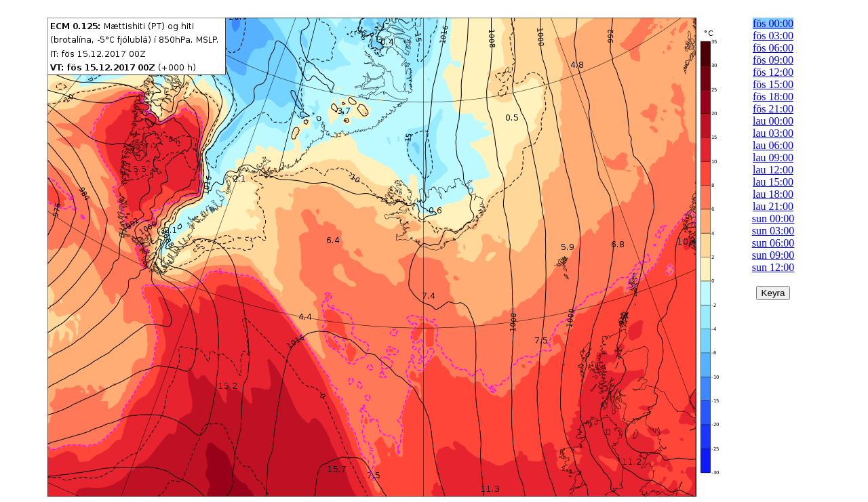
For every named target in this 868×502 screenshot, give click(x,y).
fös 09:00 (773, 60)
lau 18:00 (773, 194)
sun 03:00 (773, 231)
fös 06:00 (773, 48)
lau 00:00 (773, 121)
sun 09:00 (773, 255)
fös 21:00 (773, 109)
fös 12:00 (773, 72)
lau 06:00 (773, 145)
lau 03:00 (773, 133)
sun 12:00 (773, 267)
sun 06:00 (773, 243)
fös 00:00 (773, 23)
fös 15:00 (773, 84)
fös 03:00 (773, 36)
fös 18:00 (773, 97)
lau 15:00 (773, 182)
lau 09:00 (773, 158)
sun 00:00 (773, 218)
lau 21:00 (773, 206)
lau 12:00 (773, 170)
